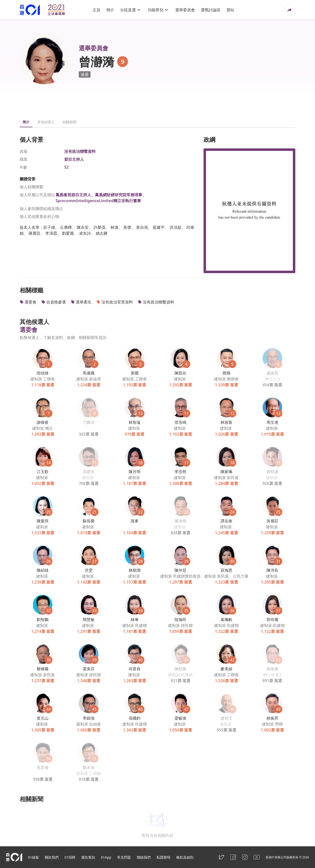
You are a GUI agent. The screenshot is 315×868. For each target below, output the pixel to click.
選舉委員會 (185, 10)
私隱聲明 (163, 857)
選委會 (28, 302)
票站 (230, 10)
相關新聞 (69, 122)
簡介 (110, 10)
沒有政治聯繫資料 (156, 302)
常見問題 (124, 857)
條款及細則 (185, 857)
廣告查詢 (88, 857)
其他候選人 (46, 122)
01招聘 (70, 857)
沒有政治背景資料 (115, 302)
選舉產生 (81, 302)
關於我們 (52, 857)
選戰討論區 (211, 10)
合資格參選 (54, 302)
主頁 (96, 10)
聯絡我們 (144, 857)
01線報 (33, 857)
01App (106, 857)
